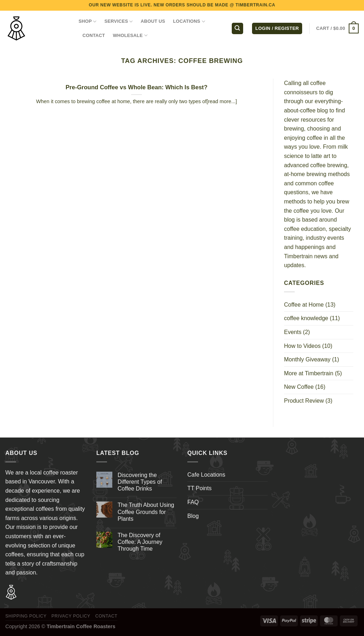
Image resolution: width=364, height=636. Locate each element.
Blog (193, 516)
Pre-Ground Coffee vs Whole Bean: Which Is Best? (136, 87)
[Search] (237, 29)
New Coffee (299, 387)
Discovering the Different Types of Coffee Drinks (140, 482)
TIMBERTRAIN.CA (256, 5)
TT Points (199, 488)
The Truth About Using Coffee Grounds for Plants (146, 512)
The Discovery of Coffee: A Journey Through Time (140, 542)
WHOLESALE (130, 35)
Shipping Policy (26, 616)
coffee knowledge (306, 318)
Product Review (304, 401)
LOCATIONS (189, 22)
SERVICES (119, 22)
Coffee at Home (304, 305)
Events (293, 332)
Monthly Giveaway (307, 359)
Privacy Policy (71, 616)
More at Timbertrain (309, 373)
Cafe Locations (206, 475)
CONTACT (94, 35)
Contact (106, 616)
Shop (88, 22)
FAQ (193, 502)
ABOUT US (153, 21)
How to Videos (302, 346)
